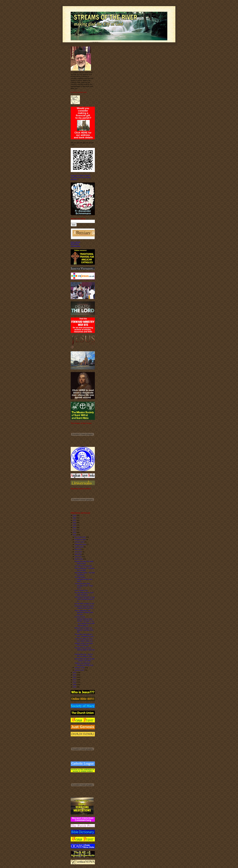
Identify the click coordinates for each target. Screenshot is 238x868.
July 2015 (78, 549)
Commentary (75, 246)
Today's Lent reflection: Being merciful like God (84, 664)
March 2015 (79, 559)
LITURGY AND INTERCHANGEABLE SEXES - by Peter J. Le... (85, 619)
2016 (74, 532)
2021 (74, 520)
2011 (74, 680)
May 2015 (78, 554)
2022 (74, 518)
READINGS (75, 244)
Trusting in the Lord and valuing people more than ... (85, 650)
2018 (74, 527)
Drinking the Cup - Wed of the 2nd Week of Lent (84, 655)
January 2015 (79, 670)
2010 (74, 682)
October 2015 (79, 542)
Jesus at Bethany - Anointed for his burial (84, 569)
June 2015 (78, 552)
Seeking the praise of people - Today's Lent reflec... (84, 660)
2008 (74, 687)
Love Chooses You (81, 590)
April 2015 (78, 557)
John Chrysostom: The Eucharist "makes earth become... (84, 612)
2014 (74, 672)
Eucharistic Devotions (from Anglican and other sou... (84, 607)
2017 (74, 530)
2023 (74, 515)
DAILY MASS (75, 242)
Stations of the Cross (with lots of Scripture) (84, 644)
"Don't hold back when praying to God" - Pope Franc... (84, 586)
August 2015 (79, 547)
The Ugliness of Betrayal (83, 566)
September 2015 (80, 544)
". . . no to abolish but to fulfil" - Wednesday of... (85, 624)
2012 (74, 677)
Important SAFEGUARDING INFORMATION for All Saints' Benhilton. (81, 177)
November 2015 (80, 539)
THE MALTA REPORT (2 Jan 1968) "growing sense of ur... (85, 599)
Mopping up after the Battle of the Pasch (84, 562)
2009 (74, 684)
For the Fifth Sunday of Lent (84, 604)
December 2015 (80, 537)
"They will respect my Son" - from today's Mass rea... (84, 640)
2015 (74, 535)
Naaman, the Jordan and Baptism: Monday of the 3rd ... (84, 630)
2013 (74, 675)
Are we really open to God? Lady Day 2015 (84, 594)
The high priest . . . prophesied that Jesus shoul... (83, 579)
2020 (74, 523)
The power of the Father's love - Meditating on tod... (85, 635)
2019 (74, 525)
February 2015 (80, 668)
